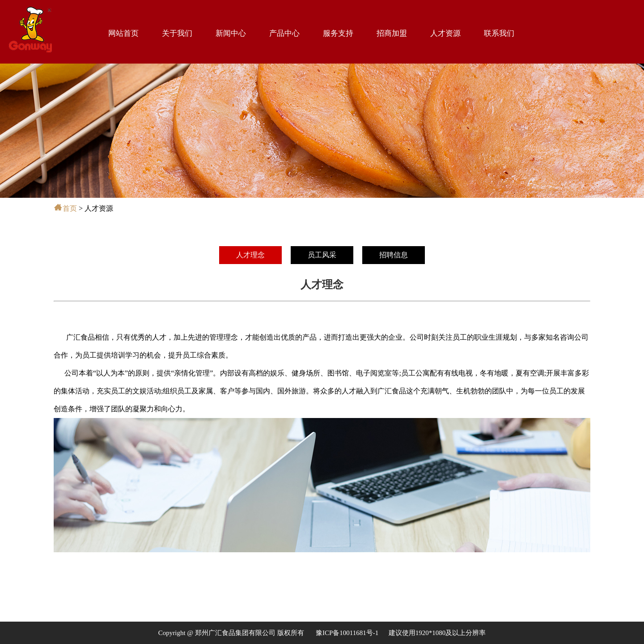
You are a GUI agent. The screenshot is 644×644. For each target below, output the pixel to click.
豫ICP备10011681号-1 (347, 633)
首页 (70, 208)
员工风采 (322, 255)
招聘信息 (394, 255)
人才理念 (250, 255)
